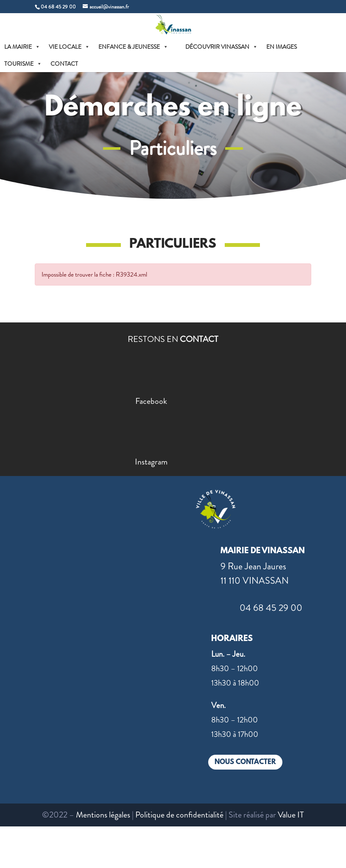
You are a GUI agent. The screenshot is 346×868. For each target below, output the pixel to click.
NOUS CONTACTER (245, 762)
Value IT (291, 815)
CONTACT (64, 64)
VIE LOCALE (69, 47)
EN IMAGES (282, 47)
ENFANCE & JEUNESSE (133, 47)
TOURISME (23, 64)
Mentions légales (103, 815)
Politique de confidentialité (179, 815)
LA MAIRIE (22, 47)
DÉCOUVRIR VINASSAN (222, 47)
